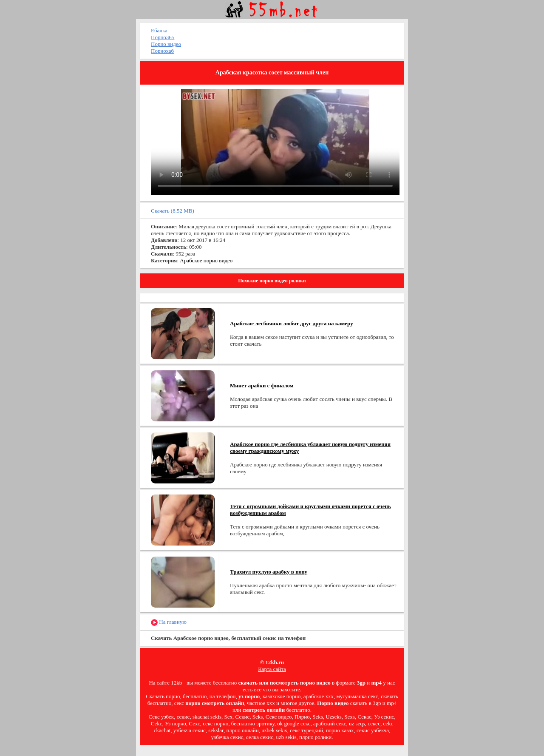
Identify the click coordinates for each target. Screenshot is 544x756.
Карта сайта (272, 669)
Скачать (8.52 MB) (173, 211)
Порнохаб (162, 51)
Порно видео (166, 44)
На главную (169, 622)
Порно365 (163, 37)
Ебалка (159, 30)
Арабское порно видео (206, 260)
